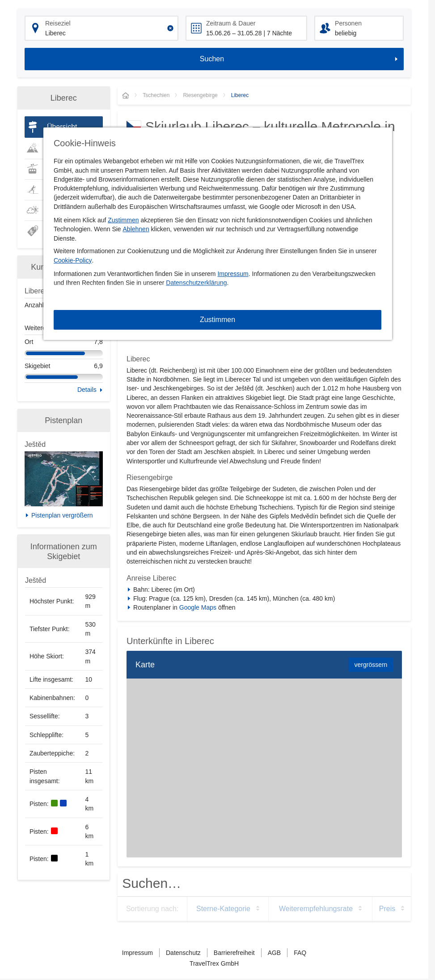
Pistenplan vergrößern (62, 515)
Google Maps (198, 607)
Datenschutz (183, 953)
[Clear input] (170, 28)
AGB (275, 953)
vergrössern (371, 665)
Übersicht (62, 127)
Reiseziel (58, 23)
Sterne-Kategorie (223, 909)
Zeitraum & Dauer (231, 23)
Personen (348, 23)
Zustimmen (123, 220)
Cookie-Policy (73, 260)
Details (87, 390)
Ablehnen (136, 229)
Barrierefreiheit (234, 953)
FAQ (300, 953)
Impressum (233, 274)
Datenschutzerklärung (196, 283)
